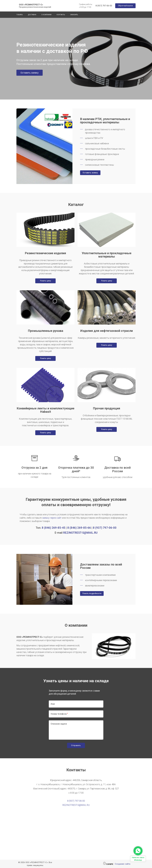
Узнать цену (45, 281)
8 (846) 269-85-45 (54, 528)
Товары (20, 15)
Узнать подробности (92, 593)
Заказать (74, 15)
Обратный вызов (125, 6)
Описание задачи (59, 724)
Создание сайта (123, 864)
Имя (53, 704)
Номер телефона (59, 714)
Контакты (61, 15)
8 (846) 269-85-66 (79, 528)
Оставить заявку (30, 73)
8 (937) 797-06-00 (104, 6)
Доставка (32, 15)
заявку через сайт (52, 518)
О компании (46, 15)
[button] (45, 230)
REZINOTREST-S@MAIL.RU (80, 533)
